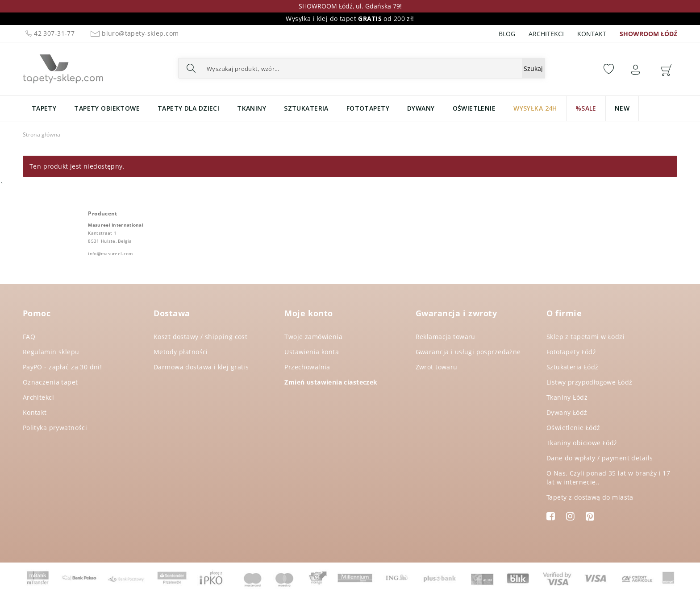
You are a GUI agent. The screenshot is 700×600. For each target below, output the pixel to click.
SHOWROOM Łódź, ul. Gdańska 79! (350, 6)
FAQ (29, 337)
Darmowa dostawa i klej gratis (201, 367)
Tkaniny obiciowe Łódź (582, 443)
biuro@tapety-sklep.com (133, 33)
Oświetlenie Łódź (573, 428)
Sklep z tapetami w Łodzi (585, 337)
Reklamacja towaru (446, 337)
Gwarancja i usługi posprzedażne (468, 352)
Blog (507, 34)
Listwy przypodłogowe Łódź (590, 382)
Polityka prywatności (55, 428)
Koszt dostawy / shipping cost (200, 337)
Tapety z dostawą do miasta (590, 497)
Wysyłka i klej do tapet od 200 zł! (350, 19)
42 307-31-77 (50, 33)
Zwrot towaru (437, 367)
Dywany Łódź (567, 412)
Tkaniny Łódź (567, 397)
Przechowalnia (307, 367)
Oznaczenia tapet (50, 382)
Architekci (546, 34)
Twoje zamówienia (313, 337)
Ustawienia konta (312, 352)
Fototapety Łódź (571, 352)
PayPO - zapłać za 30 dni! (62, 367)
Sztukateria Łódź (573, 367)
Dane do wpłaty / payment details (600, 458)
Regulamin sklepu (51, 352)
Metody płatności (181, 352)
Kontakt (592, 34)
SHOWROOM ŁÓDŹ (648, 34)
